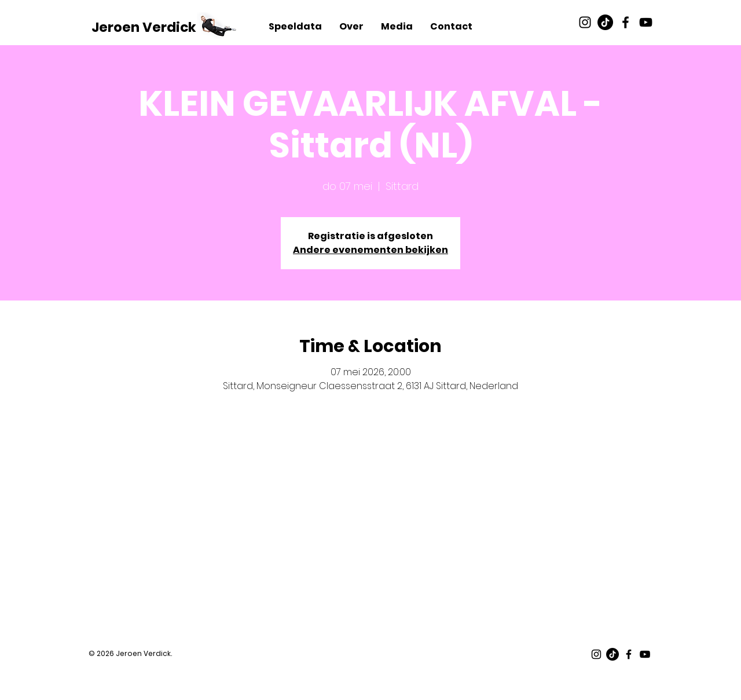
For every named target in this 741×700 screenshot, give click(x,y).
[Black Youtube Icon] (646, 22)
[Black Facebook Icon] (626, 22)
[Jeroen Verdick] (144, 27)
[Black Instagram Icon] (585, 22)
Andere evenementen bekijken (370, 250)
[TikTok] (605, 22)
